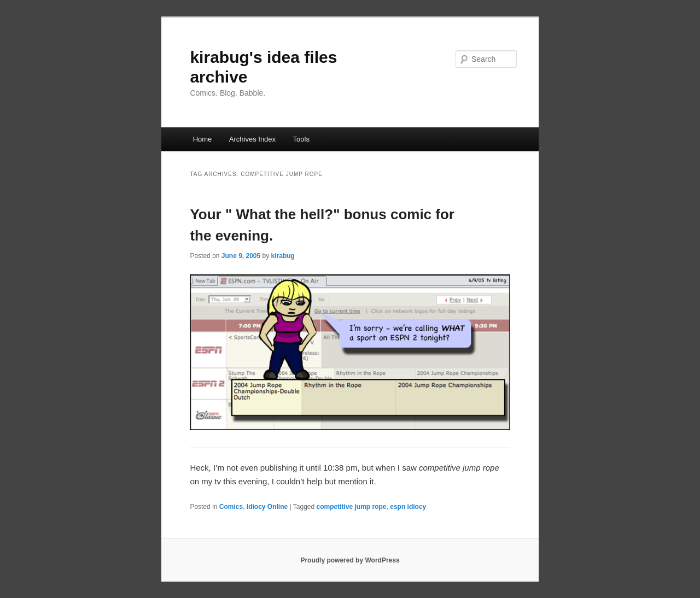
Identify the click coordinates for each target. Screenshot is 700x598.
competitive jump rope (352, 507)
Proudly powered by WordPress (350, 560)
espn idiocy (408, 507)
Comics (231, 507)
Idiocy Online (267, 507)
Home (203, 139)
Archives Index (252, 139)
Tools (301, 139)
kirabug (283, 256)
